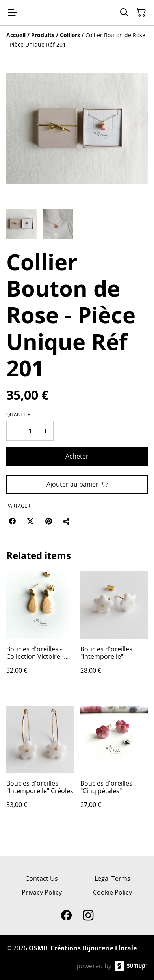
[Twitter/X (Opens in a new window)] (30, 521)
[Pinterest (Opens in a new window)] (48, 521)
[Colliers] (70, 35)
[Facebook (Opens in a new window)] (12, 521)
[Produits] (43, 35)
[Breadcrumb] (77, 40)
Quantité (18, 415)
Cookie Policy (112, 892)
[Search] (124, 13)
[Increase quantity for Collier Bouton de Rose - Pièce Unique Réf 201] (45, 431)
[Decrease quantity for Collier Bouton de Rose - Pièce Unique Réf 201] (14, 431)
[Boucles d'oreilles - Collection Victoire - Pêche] (40, 630)
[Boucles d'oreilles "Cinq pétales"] (114, 765)
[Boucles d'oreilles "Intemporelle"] (114, 630)
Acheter (77, 456)
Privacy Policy (42, 892)
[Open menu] (13, 13)
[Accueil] (16, 35)
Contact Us (42, 878)
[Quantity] (30, 431)
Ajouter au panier (77, 484)
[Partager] (67, 521)
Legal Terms (112, 878)
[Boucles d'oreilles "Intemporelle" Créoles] (40, 765)
